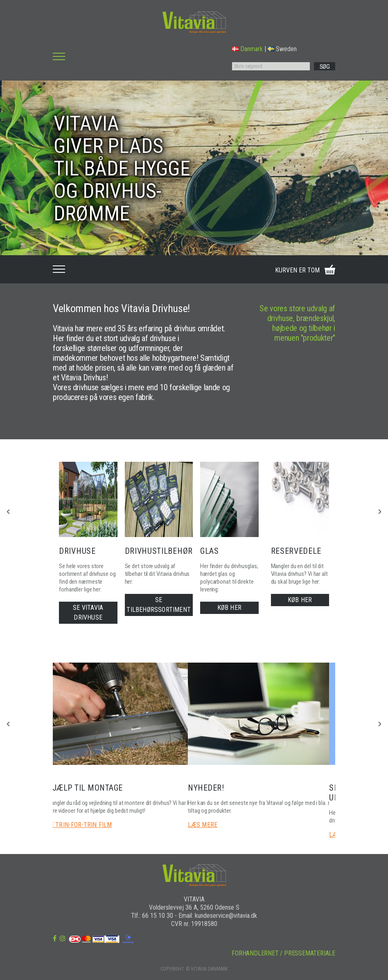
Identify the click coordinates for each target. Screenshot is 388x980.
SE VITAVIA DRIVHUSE (88, 612)
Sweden (282, 49)
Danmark (247, 49)
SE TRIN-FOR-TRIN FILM (79, 825)
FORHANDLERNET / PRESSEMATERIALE (283, 953)
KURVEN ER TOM (297, 270)
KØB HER (229, 608)
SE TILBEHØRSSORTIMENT (159, 605)
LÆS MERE (203, 825)
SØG (325, 67)
